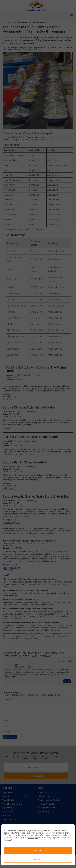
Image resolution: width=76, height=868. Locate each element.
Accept (38, 850)
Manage (38, 859)
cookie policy (34, 838)
